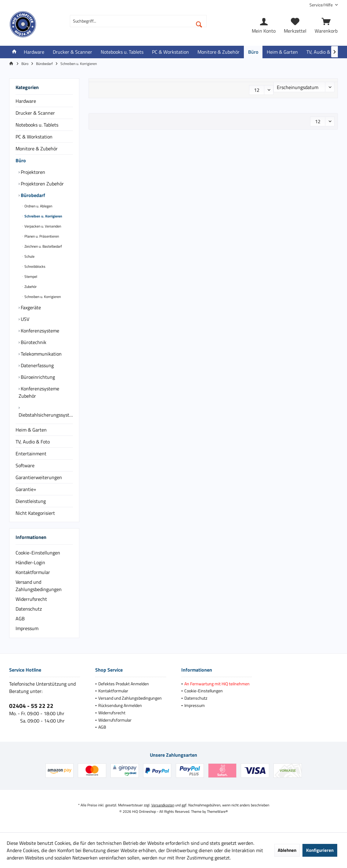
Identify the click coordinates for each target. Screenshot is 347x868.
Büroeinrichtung (37, 377)
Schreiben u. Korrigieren (43, 216)
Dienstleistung (31, 501)
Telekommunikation (41, 354)
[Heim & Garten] (282, 52)
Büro (21, 160)
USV (24, 319)
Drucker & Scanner (35, 113)
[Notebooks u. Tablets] (122, 52)
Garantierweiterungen (39, 477)
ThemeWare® (217, 811)
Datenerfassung (37, 365)
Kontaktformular (33, 572)
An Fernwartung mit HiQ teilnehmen (217, 684)
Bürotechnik (33, 342)
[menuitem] (321, 5)
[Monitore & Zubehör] (219, 52)
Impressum (27, 628)
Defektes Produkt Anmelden (124, 684)
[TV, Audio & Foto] (324, 52)
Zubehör (30, 287)
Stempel (30, 276)
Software (25, 465)
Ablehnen (287, 850)
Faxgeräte (30, 307)
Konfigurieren (320, 850)
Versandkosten (163, 805)
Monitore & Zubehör (37, 149)
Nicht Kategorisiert (35, 513)
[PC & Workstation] (170, 52)
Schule (29, 256)
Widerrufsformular (115, 720)
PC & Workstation (34, 137)
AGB (20, 619)
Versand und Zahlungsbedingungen (39, 586)
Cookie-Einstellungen (38, 553)
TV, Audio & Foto (33, 442)
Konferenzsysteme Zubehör (39, 392)
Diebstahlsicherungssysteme (46, 415)
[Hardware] (34, 52)
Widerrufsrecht (31, 599)
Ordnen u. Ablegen (38, 206)
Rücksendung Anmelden (120, 705)
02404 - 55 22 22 (31, 706)
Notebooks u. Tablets (37, 125)
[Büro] (253, 52)
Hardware (26, 101)
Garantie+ (26, 489)
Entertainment (31, 454)
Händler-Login (30, 562)
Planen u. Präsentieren (41, 236)
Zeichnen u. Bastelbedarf (43, 246)
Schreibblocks (34, 266)
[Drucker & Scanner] (72, 52)
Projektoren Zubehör (42, 184)
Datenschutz (29, 609)
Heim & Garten (31, 430)
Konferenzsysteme (39, 331)
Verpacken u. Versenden (42, 226)
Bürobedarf (32, 195)
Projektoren (32, 172)
